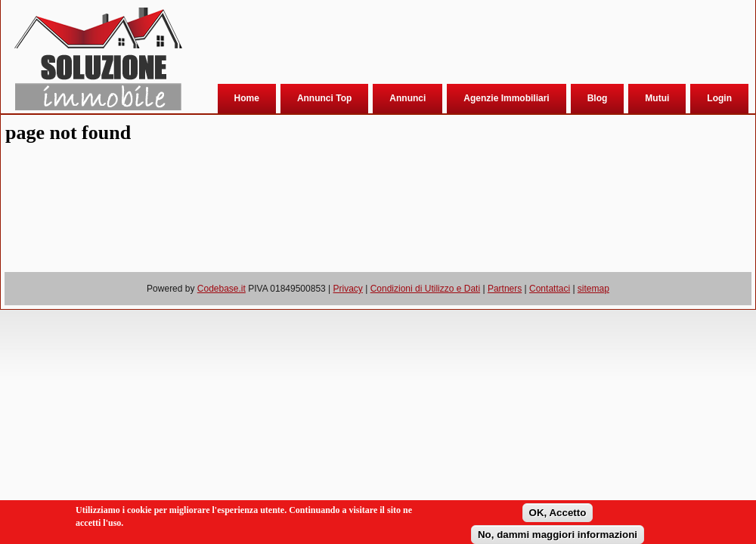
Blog (598, 98)
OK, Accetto (558, 513)
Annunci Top (324, 98)
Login (719, 98)
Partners (505, 289)
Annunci (407, 98)
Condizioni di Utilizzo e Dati (425, 289)
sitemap (593, 289)
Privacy (348, 289)
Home (247, 98)
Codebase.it (222, 289)
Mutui (657, 98)
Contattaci (550, 289)
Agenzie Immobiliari (506, 98)
